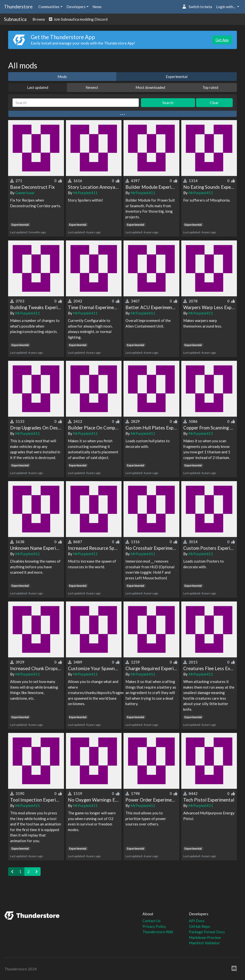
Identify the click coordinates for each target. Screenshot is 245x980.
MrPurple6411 (85, 193)
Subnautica (15, 19)
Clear (214, 103)
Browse (39, 19)
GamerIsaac (25, 193)
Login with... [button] (226, 7)
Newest (92, 87)
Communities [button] (49, 7)
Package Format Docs (207, 932)
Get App (222, 40)
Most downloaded (150, 87)
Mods (62, 77)
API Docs (197, 921)
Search (168, 103)
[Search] (76, 103)
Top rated (210, 87)
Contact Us (152, 921)
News (97, 7)
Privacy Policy (154, 926)
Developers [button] (76, 7)
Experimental (177, 77)
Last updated (38, 87)
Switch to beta (197, 7)
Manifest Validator (204, 943)
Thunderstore (18, 7)
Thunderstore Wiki (158, 932)
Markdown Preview (205, 937)
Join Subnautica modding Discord (78, 19)
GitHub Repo (199, 926)
